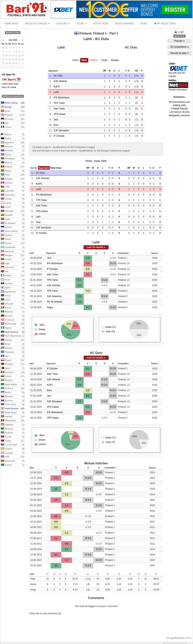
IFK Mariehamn (62, 98)
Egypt (13, 219)
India (13, 264)
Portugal (13, 364)
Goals (104, 60)
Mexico (13, 308)
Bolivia (13, 171)
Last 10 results (96, 247)
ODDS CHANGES (124, 24)
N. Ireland (13, 320)
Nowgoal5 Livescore (179, 115)
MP (105, 71)
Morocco (13, 316)
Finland (13, 235)
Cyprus (13, 203)
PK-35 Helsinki (55, 302)
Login (179, 32)
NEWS (144, 24)
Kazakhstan (13, 292)
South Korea (13, 413)
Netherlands (13, 324)
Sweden (13, 417)
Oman (13, 344)
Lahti (56, 92)
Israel (13, 280)
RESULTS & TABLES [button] (37, 24)
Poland (13, 360)
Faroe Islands (13, 231)
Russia (13, 376)
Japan (13, 288)
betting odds (179, 105)
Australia (13, 151)
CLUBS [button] (82, 24)
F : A (128, 71)
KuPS (57, 87)
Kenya (13, 296)
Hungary (13, 255)
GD (136, 71)
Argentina (13, 143)
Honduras (13, 252)
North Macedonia (13, 336)
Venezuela (13, 461)
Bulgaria (13, 179)
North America (13, 332)
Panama (13, 348)
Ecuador (13, 215)
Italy (13, 123)
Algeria (13, 135)
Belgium (13, 167)
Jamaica (13, 284)
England (13, 115)
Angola (13, 139)
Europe (13, 107)
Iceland (13, 260)
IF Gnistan (59, 136)
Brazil (13, 175)
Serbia (13, 392)
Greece (13, 243)
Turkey (13, 441)
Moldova (13, 312)
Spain (13, 111)
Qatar (13, 368)
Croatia (13, 199)
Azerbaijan (13, 159)
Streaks (115, 60)
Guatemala (13, 247)
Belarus (13, 163)
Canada (13, 183)
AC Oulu (58, 76)
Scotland (13, 388)
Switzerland (13, 421)
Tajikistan (13, 425)
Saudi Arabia (13, 384)
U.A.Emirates (13, 445)
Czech (13, 207)
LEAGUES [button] (63, 24)
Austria (13, 155)
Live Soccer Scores (179, 112)
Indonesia (13, 267)
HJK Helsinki (60, 81)
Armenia (13, 147)
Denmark (13, 211)
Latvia (13, 300)
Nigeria (13, 328)
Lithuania (13, 304)
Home (53, 168)
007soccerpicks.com (179, 102)
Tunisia (13, 437)
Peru (13, 356)
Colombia (13, 191)
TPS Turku (59, 103)
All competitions (179, 47)
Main (84, 60)
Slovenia (13, 401)
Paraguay (13, 352)
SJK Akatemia (54, 296)
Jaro (56, 120)
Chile (13, 187)
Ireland (13, 276)
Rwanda (13, 380)
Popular (179, 41)
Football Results (179, 109)
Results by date (179, 53)
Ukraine (13, 449)
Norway (13, 340)
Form (94, 60)
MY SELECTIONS (165, 24)
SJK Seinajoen (61, 130)
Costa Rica (13, 195)
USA (13, 457)
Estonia (13, 227)
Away (59, 168)
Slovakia (13, 397)
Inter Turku (59, 109)
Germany (13, 119)
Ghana (13, 239)
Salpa (50, 307)
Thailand (13, 433)
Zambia (13, 465)
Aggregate (44, 168)
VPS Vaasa (60, 114)
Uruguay (13, 453)
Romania (13, 372)
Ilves (56, 125)
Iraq (13, 272)
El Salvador (13, 223)
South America (13, 409)
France (13, 127)
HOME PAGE (11, 24)
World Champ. (13, 103)
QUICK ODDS (101, 24)
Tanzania (13, 429)
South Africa (13, 405)
